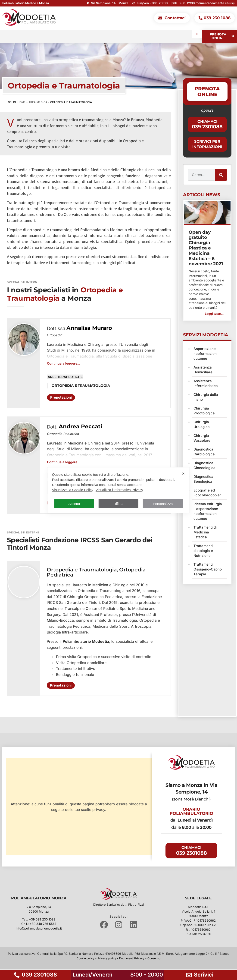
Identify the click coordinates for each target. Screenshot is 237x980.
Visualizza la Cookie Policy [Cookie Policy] (73, 490)
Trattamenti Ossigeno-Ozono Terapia (208, 569)
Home (22, 102)
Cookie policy (86, 958)
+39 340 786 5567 (43, 924)
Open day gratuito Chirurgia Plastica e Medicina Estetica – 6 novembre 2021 (206, 248)
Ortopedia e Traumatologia (82, 570)
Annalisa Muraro (89, 328)
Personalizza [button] (163, 504)
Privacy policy (107, 958)
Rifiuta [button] (119, 504)
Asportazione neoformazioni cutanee (206, 354)
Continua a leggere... (64, 363)
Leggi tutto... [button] (214, 314)
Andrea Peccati (80, 426)
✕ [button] (183, 474)
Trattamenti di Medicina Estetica (205, 532)
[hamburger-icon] (197, 34)
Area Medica (38, 102)
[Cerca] (221, 175)
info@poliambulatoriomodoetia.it (39, 928)
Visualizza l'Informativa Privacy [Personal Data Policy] (119, 490)
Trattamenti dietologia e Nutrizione (203, 551)
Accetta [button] (74, 504)
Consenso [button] (154, 958)
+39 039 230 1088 (42, 919)
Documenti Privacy (132, 958)
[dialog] (118, 490)
